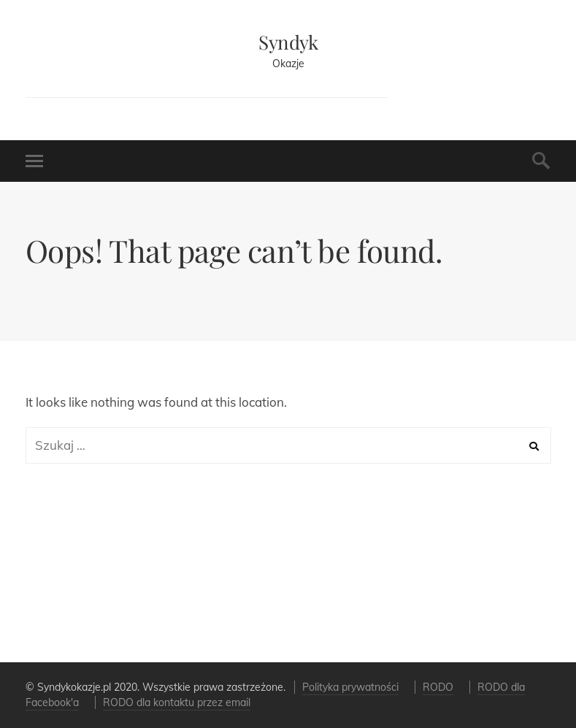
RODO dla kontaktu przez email (177, 702)
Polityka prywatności (350, 687)
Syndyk (288, 42)
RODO (438, 687)
